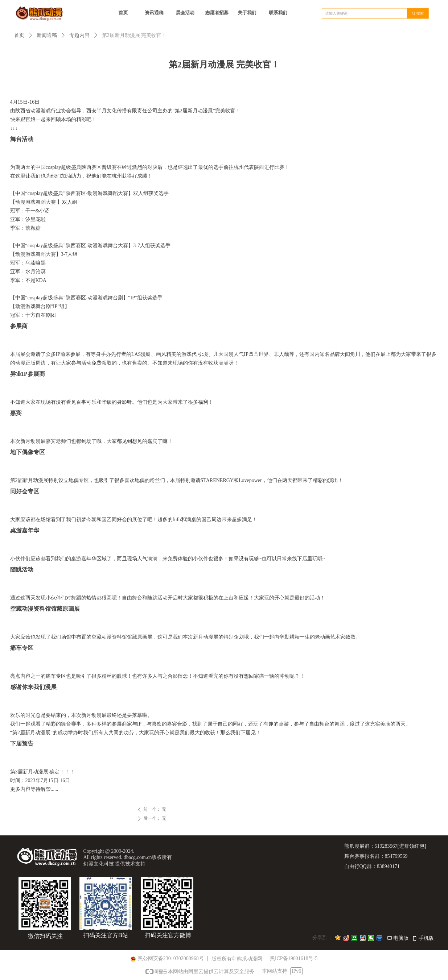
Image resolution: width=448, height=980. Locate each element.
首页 (19, 35)
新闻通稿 (47, 35)
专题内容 (79, 35)
